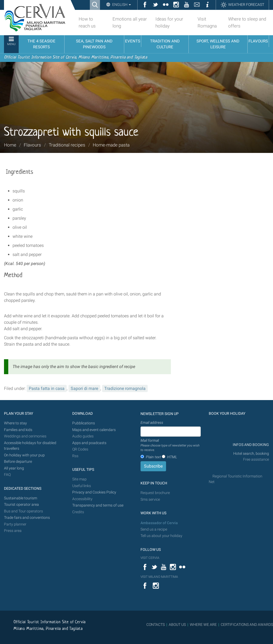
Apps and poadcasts (89, 443)
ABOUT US (177, 625)
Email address (152, 422)
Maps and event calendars (94, 430)
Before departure (18, 462)
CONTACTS (156, 625)
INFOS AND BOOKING (250, 445)
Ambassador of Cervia (159, 523)
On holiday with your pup (24, 455)
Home (10, 145)
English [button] (121, 5)
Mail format (171, 445)
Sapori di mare (84, 388)
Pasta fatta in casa (47, 388)
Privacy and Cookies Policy (94, 492)
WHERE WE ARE (203, 625)
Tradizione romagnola (125, 388)
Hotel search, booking (251, 454)
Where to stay (15, 423)
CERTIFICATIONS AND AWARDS (247, 625)
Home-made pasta (111, 145)
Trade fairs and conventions (27, 518)
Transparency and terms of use (98, 505)
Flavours (32, 145)
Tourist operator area (21, 505)
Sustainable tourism (21, 498)
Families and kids (18, 430)
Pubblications (84, 423)
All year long (14, 468)
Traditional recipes (67, 145)
